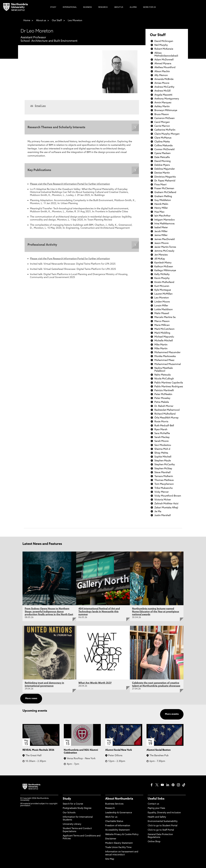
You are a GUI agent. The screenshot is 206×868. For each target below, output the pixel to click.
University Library (72, 824)
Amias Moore (162, 83)
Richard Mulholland (165, 414)
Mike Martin (161, 345)
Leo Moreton (75, 21)
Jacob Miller (161, 231)
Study (67, 799)
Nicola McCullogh (164, 379)
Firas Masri (160, 185)
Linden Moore (162, 302)
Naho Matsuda (163, 375)
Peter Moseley (162, 398)
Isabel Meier (161, 228)
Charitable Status (114, 821)
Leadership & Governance (119, 813)
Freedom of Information (118, 826)
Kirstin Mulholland (164, 282)
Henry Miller (161, 208)
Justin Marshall (163, 515)
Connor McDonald (164, 150)
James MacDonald (165, 239)
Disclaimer (111, 839)
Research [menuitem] (103, 7)
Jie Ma (158, 512)
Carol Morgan (162, 122)
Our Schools (69, 813)
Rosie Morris (161, 422)
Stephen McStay (163, 469)
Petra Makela (162, 402)
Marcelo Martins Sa (165, 317)
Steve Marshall (162, 473)
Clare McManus (163, 138)
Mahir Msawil (162, 313)
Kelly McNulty (162, 274)
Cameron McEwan (164, 118)
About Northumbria (119, 799)
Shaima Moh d (162, 449)
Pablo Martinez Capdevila (169, 383)
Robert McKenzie (164, 49)
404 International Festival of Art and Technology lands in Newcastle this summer (99, 612)
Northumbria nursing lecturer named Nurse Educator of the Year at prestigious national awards (156, 612)
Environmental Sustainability (163, 821)
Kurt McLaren (162, 286)
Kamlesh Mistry (163, 263)
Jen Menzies (161, 255)
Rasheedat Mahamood (167, 410)
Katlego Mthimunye (165, 271)
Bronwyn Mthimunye (166, 110)
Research (110, 808)
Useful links (156, 799)
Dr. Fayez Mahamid (165, 181)
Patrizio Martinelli (164, 391)
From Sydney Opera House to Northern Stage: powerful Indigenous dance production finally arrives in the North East (49, 612)
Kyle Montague (163, 290)
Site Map (110, 859)
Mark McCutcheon (164, 329)
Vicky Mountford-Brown (168, 496)
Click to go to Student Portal (163, 826)
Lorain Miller (161, 306)
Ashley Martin (162, 107)
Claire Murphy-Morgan (167, 134)
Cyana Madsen (162, 153)
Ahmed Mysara (163, 64)
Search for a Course (73, 804)
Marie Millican (162, 325)
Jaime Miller (161, 235)
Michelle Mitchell (164, 341)
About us (41, 21)
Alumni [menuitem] (133, 7)
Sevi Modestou (163, 445)
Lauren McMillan (163, 294)
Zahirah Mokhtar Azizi (166, 504)
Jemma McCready (164, 251)
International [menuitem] (70, 7)
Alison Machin (162, 72)
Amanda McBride (164, 79)
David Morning (163, 161)
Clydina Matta (162, 142)
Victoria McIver (163, 500)
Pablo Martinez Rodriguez (169, 387)
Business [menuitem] (88, 7)
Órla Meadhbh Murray (166, 418)
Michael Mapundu (164, 337)
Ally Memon (161, 75)
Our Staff (57, 21)
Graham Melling (163, 196)
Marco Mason (162, 321)
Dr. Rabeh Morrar (164, 406)
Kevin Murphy (162, 278)
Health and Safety (157, 817)
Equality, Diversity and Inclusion (164, 813)
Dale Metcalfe (162, 157)
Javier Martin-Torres (165, 247)
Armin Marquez (163, 103)
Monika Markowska (165, 356)
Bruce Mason (162, 114)
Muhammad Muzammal (168, 364)
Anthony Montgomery (167, 99)
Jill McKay (160, 259)
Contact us (153, 804)
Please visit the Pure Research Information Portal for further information (70, 184)
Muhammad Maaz (164, 360)
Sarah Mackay (162, 437)
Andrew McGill (162, 91)
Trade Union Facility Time (118, 848)
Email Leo (40, 106)
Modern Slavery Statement (119, 843)
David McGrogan (164, 41)
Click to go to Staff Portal (161, 830)
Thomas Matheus (164, 480)
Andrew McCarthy (164, 87)
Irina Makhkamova (164, 224)
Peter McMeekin (163, 394)
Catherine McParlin (165, 130)
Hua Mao (159, 212)
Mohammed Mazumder (167, 353)
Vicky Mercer (162, 492)
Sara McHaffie (162, 433)
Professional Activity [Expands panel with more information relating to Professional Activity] (42, 245)
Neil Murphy (161, 45)
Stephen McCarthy (165, 465)
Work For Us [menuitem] (149, 7)
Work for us (111, 817)
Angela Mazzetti (163, 95)
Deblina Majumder (165, 169)
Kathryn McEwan (164, 267)
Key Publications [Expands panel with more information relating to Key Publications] (39, 170)
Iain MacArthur (162, 216)
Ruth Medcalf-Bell (164, 426)
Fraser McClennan (164, 189)
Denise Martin (162, 173)
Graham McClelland (165, 192)
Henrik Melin (161, 204)
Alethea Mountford (165, 68)
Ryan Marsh (161, 430)
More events (172, 714)
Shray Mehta (161, 453)
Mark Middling (162, 333)
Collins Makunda (164, 146)
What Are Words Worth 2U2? (95, 683)
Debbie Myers (162, 165)
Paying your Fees (156, 808)
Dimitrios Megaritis (165, 177)
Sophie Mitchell (163, 457)
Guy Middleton (163, 200)
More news (31, 699)
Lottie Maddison (164, 310)
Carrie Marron (162, 126)
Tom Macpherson (164, 484)
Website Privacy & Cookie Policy (122, 835)
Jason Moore (162, 243)
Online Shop (154, 842)
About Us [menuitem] (119, 7)
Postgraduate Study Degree (77, 808)
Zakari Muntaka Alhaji (166, 508)
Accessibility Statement (117, 830)
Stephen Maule (163, 461)
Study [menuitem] (53, 7)
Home (27, 21)
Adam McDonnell (164, 60)
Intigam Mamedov (165, 220)
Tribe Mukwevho (164, 488)
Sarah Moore (162, 441)
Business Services (114, 804)
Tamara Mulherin (164, 476)
